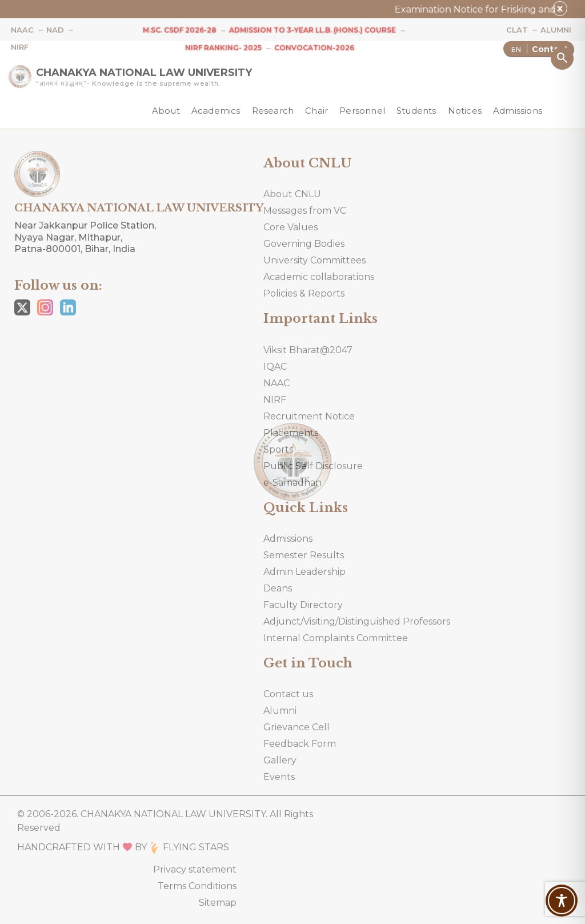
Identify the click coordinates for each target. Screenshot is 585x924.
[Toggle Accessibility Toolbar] (562, 901)
